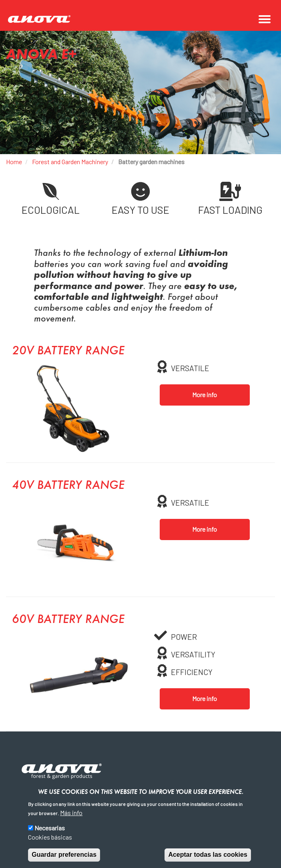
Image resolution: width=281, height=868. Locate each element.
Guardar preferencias (64, 855)
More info (205, 395)
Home (14, 162)
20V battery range (68, 352)
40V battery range (68, 486)
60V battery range (68, 620)
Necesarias (50, 828)
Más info (71, 813)
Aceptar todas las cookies (208, 855)
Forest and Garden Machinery (70, 162)
